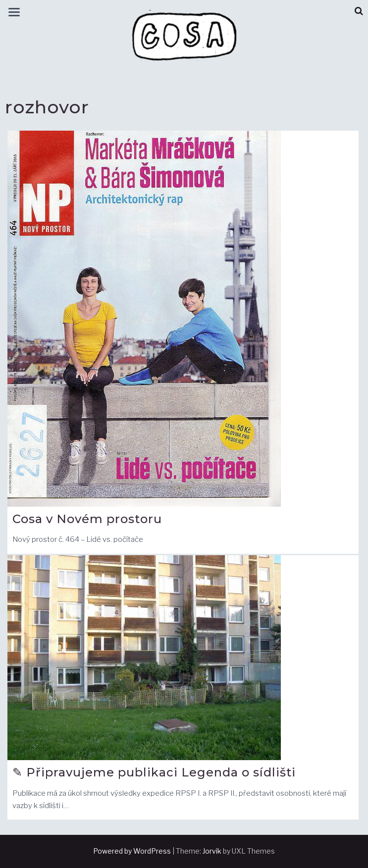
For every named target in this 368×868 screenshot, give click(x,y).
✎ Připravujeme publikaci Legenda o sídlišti (154, 772)
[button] (359, 11)
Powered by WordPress (132, 851)
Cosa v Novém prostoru (87, 519)
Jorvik (212, 851)
